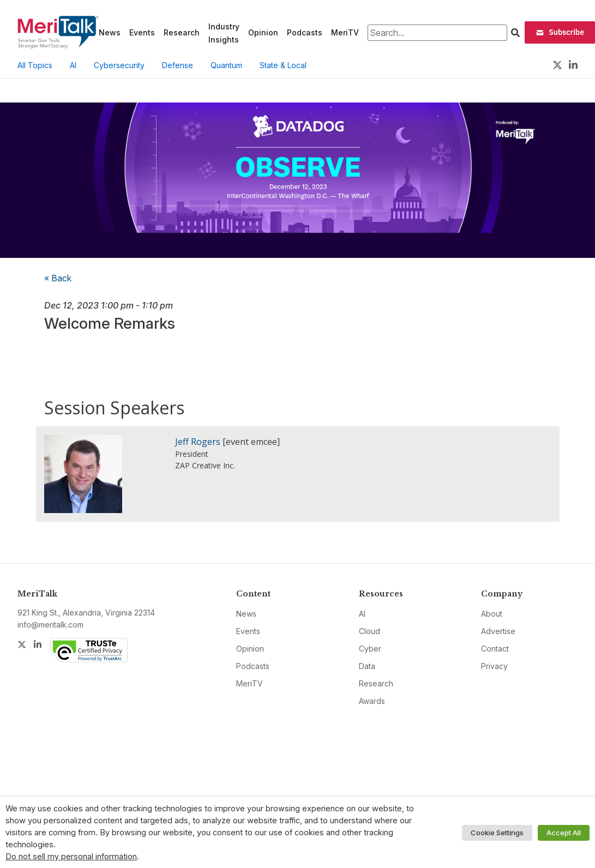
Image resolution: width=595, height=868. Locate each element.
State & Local (283, 65)
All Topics (35, 65)
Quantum (226, 65)
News (110, 32)
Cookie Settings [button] (497, 833)
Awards (372, 701)
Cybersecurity (119, 65)
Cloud (369, 631)
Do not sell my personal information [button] (71, 857)
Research (182, 32)
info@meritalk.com (50, 625)
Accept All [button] (564, 833)
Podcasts (305, 32)
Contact (495, 649)
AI (73, 65)
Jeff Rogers (198, 442)
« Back (58, 278)
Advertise (498, 631)
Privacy (494, 666)
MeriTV (345, 32)
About (492, 614)
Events (142, 32)
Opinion (263, 32)
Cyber (370, 649)
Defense (178, 65)
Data (367, 666)
